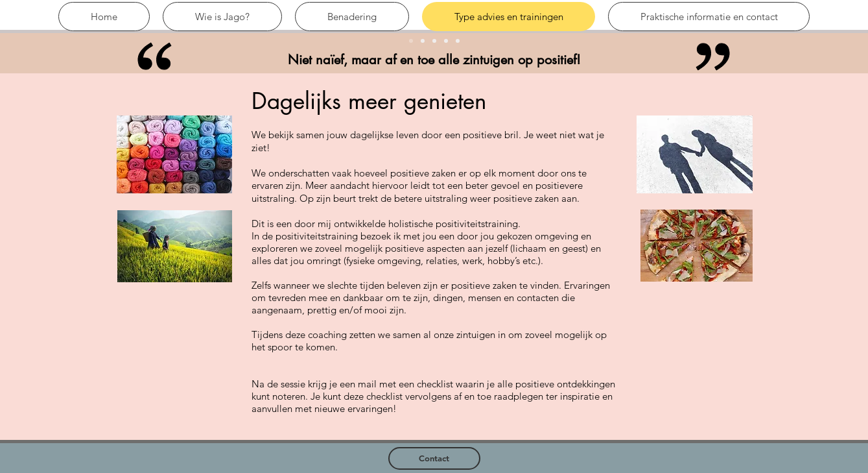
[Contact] (434, 458)
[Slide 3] (434, 41)
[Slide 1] (411, 41)
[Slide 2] (446, 41)
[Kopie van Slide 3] (458, 41)
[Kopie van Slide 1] (423, 41)
